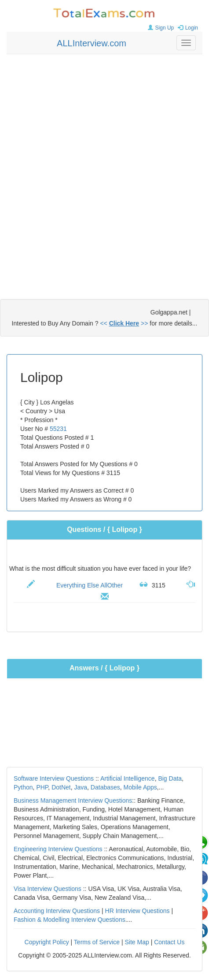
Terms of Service (97, 942)
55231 (58, 429)
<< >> (124, 323)
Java (81, 787)
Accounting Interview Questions (57, 911)
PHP (42, 787)
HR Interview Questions (137, 911)
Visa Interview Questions (48, 889)
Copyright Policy (47, 942)
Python (23, 787)
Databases (105, 787)
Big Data (170, 778)
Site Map (137, 942)
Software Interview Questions (54, 778)
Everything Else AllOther (90, 585)
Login (187, 28)
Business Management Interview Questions (73, 800)
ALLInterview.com (92, 43)
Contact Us (169, 942)
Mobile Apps (140, 787)
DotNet (61, 787)
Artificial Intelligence (128, 778)
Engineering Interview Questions (58, 849)
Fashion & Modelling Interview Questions (70, 920)
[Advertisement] (104, 168)
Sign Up (160, 28)
